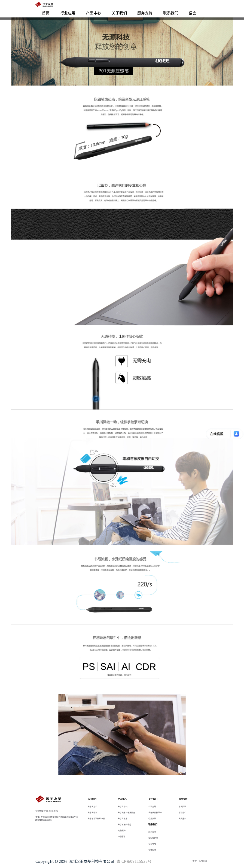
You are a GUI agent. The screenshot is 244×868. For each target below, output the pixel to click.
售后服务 (182, 818)
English (203, 861)
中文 (195, 861)
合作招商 (152, 850)
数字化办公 (92, 806)
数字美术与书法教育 (126, 812)
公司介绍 (152, 806)
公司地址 (152, 844)
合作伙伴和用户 (155, 812)
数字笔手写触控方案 (96, 818)
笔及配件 (122, 830)
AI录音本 (122, 836)
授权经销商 (153, 838)
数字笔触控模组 (125, 824)
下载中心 (182, 812)
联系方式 (152, 832)
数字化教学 (92, 812)
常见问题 (182, 806)
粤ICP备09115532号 (134, 861)
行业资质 (152, 818)
